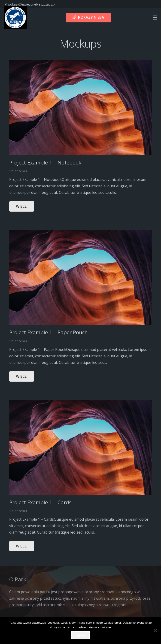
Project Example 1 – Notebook (45, 163)
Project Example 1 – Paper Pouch (49, 332)
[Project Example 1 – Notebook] (80, 63)
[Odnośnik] (15, 18)
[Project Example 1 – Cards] (80, 403)
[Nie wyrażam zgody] (155, 630)
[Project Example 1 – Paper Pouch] (80, 233)
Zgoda (80, 635)
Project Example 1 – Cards (40, 502)
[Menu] (155, 18)
